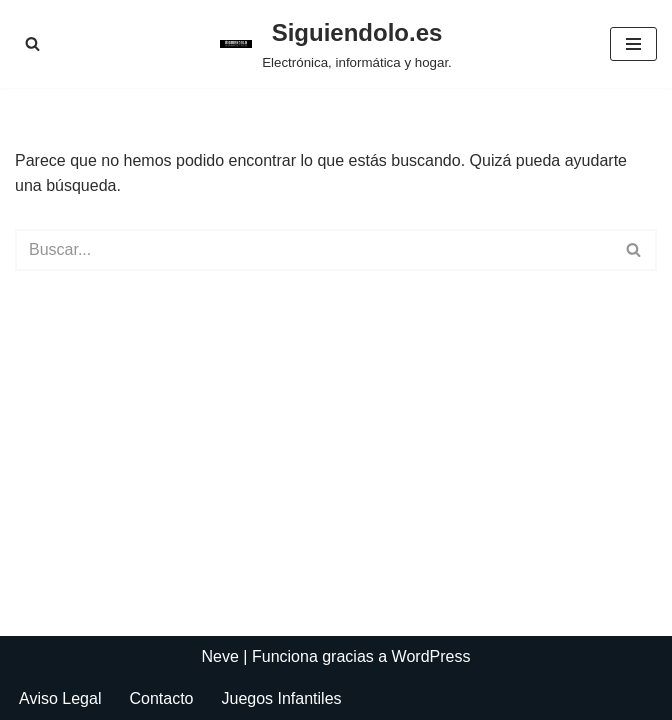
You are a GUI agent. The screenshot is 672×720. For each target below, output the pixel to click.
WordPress (431, 656)
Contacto (161, 698)
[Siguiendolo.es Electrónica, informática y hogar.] (336, 44)
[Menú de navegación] (633, 44)
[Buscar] (32, 43)
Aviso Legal (60, 698)
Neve (220, 656)
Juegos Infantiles (281, 698)
